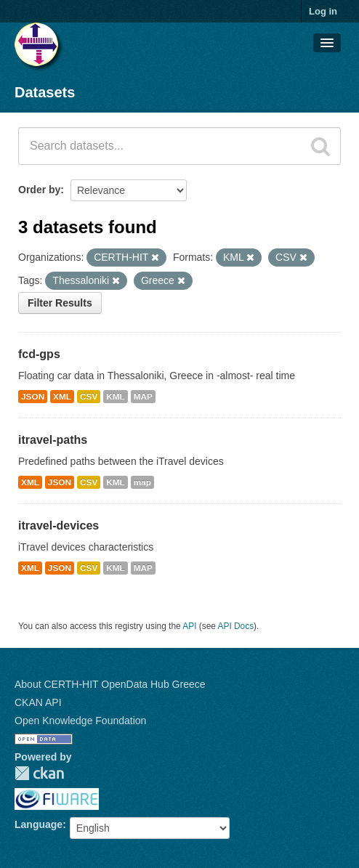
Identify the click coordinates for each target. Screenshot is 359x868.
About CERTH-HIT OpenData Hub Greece (110, 684)
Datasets (45, 92)
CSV (89, 397)
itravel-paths (53, 440)
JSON (33, 397)
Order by (39, 190)
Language (39, 824)
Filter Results (60, 303)
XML (62, 397)
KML (116, 397)
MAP (143, 397)
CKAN (39, 773)
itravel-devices (59, 526)
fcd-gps (39, 354)
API (189, 626)
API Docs (236, 626)
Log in (323, 11)
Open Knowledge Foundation (80, 721)
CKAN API (38, 702)
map (142, 482)
